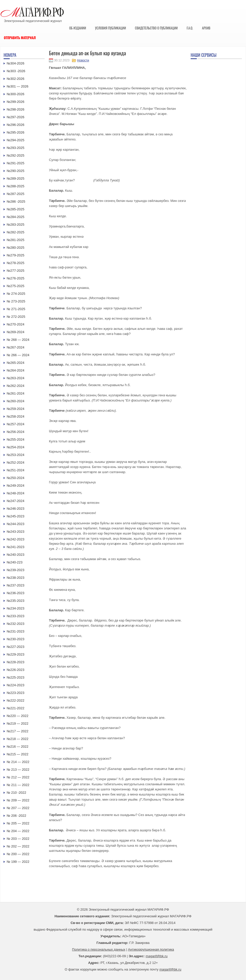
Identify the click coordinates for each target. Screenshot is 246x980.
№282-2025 (16, 232)
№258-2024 (16, 416)
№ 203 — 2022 (18, 839)
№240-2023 (16, 555)
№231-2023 (16, 631)
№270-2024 (16, 324)
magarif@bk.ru (156, 956)
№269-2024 (16, 332)
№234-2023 (16, 608)
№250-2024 (16, 478)
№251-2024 (16, 470)
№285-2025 (16, 209)
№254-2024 (16, 447)
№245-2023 (16, 516)
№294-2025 (16, 140)
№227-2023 (16, 647)
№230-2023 (16, 639)
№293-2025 (16, 148)
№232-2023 (16, 624)
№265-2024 (16, 363)
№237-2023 (16, 585)
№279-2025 (16, 255)
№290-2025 (16, 171)
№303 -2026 (16, 71)
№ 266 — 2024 (18, 355)
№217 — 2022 (18, 731)
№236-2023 (16, 593)
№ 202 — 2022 (18, 846)
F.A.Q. (190, 28)
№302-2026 (16, 79)
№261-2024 (16, 393)
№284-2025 (16, 217)
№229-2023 (16, 654)
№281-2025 (16, 240)
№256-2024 (16, 432)
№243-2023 (16, 532)
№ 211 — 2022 (18, 785)
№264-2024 (16, 370)
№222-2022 (16, 700)
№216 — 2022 (18, 747)
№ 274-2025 (16, 294)
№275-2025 (16, 286)
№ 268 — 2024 (18, 340)
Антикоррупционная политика (151, 949)
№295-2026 (16, 132)
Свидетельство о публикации (156, 28)
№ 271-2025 (16, 309)
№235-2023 (16, 601)
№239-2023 (16, 570)
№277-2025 (16, 271)
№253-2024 (16, 455)
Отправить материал (20, 38)
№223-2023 (16, 693)
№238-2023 (16, 578)
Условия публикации (111, 28)
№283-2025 (16, 225)
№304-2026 (16, 63)
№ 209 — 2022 (18, 800)
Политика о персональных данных (99, 949)
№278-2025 (16, 263)
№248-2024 (16, 493)
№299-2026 (16, 102)
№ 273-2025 (16, 301)
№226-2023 (16, 670)
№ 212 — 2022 (18, 777)
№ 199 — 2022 (18, 862)
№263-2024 (16, 378)
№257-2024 (16, 424)
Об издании (78, 28)
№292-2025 (16, 155)
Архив (206, 28)
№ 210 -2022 (16, 793)
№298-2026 (16, 109)
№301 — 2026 (18, 86)
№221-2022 (16, 708)
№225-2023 (16, 677)
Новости (83, 60)
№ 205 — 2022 (18, 823)
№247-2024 (16, 501)
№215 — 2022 (18, 754)
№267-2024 (16, 347)
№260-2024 (16, 401)
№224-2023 (16, 685)
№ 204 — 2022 (18, 831)
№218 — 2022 (18, 739)
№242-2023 (16, 539)
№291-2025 (16, 163)
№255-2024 (16, 439)
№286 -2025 (16, 202)
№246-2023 (16, 509)
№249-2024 (16, 486)
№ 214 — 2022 (18, 762)
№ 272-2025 (16, 317)
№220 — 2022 (18, 716)
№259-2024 (16, 409)
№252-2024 (16, 462)
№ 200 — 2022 (18, 854)
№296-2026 (16, 125)
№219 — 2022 (18, 723)
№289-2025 (16, 178)
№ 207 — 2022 (18, 808)
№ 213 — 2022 (18, 770)
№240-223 (15, 562)
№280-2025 (16, 248)
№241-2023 (16, 547)
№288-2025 (16, 186)
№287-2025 (16, 194)
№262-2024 (16, 386)
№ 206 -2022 (16, 816)
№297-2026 (16, 117)
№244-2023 (16, 524)
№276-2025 (16, 278)
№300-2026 (16, 94)
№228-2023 (16, 662)
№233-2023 (16, 616)
